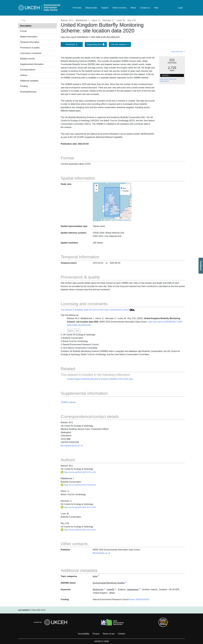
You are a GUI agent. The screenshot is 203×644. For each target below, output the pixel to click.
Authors (24, 75)
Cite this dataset (120, 44)
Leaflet (105, 220)
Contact (121, 634)
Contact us (145, 8)
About (133, 8)
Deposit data (91, 8)
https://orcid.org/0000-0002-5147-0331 (78, 530)
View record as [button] (177, 52)
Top (23, 20)
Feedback (201, 266)
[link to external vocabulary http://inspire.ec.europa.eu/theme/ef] (126, 583)
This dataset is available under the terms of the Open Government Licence (98, 310)
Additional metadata (29, 81)
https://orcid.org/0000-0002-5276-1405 (78, 472)
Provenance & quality (30, 48)
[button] (96, 186)
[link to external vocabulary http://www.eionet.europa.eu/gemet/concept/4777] (140, 590)
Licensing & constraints (31, 53)
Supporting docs (96, 44)
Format (23, 31)
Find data (77, 8)
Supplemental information (32, 64)
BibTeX (71, 331)
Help (156, 8)
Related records (27, 59)
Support (105, 8)
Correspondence (28, 70)
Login (180, 8)
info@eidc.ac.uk (102, 553)
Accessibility (84, 634)
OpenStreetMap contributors (121, 220)
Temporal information (30, 42)
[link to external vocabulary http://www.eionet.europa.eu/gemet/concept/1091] (115, 590)
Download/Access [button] (28, 92)
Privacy (96, 634)
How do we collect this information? (168, 80)
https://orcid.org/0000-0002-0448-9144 (78, 485)
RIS (77, 331)
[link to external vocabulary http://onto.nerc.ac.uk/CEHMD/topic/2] (105, 590)
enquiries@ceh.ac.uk (72, 446)
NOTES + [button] (166, 76)
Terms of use (109, 634)
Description (26, 26)
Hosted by (51, 622)
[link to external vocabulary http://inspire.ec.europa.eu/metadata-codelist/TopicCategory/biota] (99, 576)
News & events (119, 8)
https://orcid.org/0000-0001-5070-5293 (78, 507)
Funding (24, 86)
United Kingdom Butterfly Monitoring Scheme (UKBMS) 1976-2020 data (100, 379)
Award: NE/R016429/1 (139, 599)
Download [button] (72, 44)
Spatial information (29, 37)
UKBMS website (68, 402)
